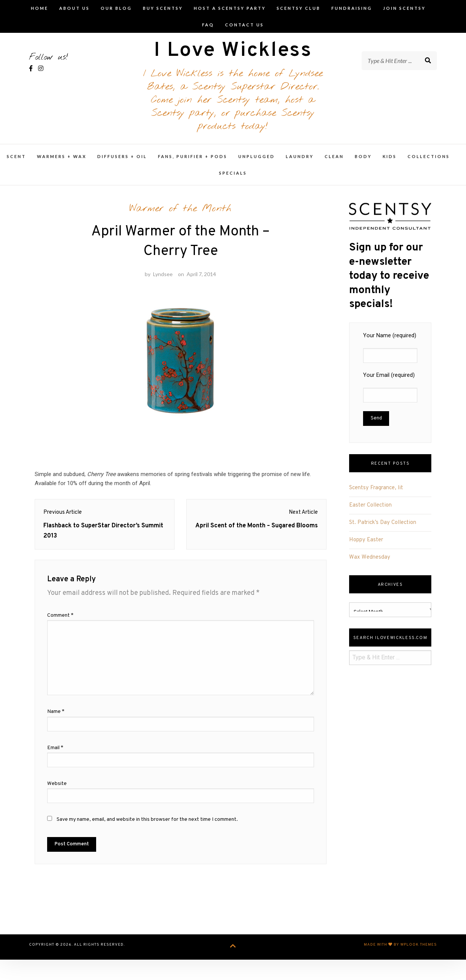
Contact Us (244, 25)
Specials (233, 180)
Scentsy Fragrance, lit (376, 495)
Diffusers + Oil (122, 164)
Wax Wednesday (370, 564)
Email (55, 770)
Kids (390, 164)
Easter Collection (370, 512)
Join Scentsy (404, 8)
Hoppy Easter (366, 547)
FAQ (208, 25)
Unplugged (257, 164)
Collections (429, 164)
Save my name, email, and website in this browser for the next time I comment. (147, 842)
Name (56, 734)
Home (40, 8)
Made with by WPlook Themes (400, 967)
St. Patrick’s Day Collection (383, 530)
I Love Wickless (233, 55)
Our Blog (116, 8)
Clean (334, 164)
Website (57, 806)
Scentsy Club (299, 8)
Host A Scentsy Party (230, 8)
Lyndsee (163, 290)
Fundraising (352, 8)
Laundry (300, 164)
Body (363, 164)
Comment (60, 638)
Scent (16, 164)
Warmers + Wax (62, 164)
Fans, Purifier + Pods (193, 164)
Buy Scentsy (163, 8)
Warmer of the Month (180, 216)
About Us (74, 8)
